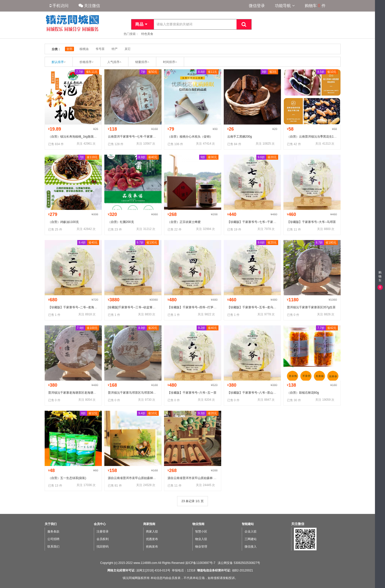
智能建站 (248, 524)
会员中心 (100, 524)
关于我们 (51, 524)
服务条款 (53, 532)
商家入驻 (152, 532)
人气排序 (113, 62)
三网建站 (251, 539)
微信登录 (257, 6)
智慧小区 (201, 532)
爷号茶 (100, 49)
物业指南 (198, 524)
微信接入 (251, 547)
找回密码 (103, 547)
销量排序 (141, 62)
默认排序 (58, 62)
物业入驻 (201, 539)
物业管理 (201, 547)
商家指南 (149, 524)
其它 (128, 49)
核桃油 (84, 49)
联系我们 (53, 547)
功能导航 (285, 6)
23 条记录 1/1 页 (192, 501)
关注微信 (89, 6)
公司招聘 (53, 539)
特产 (115, 49)
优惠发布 (152, 539)
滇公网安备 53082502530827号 (239, 563)
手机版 (379, 575)
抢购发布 (152, 547)
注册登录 (103, 532)
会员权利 (103, 539)
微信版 (379, 585)
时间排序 (169, 62)
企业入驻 (251, 532)
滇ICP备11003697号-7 (200, 563)
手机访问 (59, 6)
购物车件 (315, 6)
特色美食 (147, 34)
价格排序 (86, 62)
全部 (69, 49)
